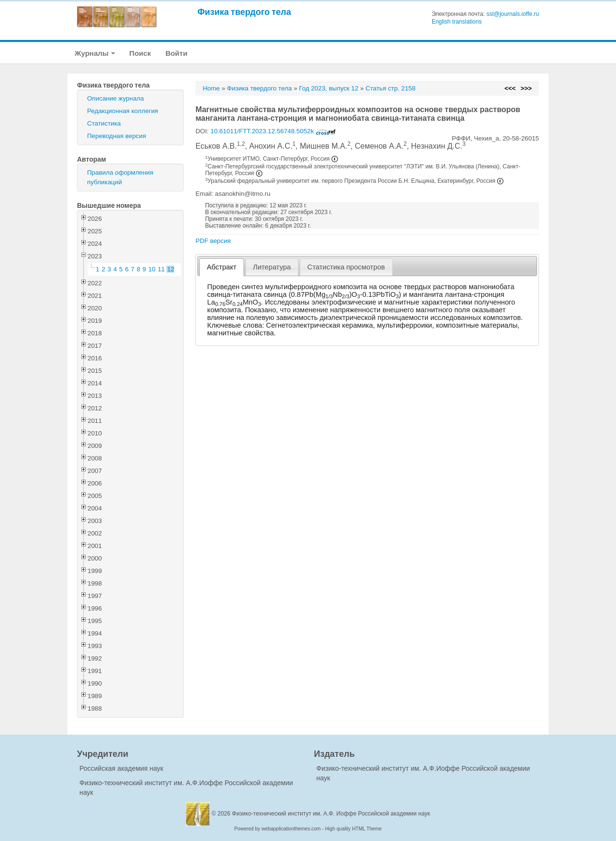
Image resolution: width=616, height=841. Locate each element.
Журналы (95, 53)
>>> (526, 88)
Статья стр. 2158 (391, 88)
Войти (177, 53)
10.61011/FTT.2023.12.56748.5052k (273, 131)
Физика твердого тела (244, 12)
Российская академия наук (121, 768)
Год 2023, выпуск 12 (328, 88)
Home (211, 88)
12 (171, 269)
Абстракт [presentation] (222, 267)
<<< (510, 88)
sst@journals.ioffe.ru (513, 14)
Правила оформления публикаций (120, 177)
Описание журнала (115, 98)
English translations (457, 22)
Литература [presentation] (272, 267)
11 (161, 269)
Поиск (140, 53)
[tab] (222, 267)
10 (152, 269)
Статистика (104, 123)
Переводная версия (116, 136)
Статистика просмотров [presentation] (346, 267)
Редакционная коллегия (123, 111)
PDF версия (213, 241)
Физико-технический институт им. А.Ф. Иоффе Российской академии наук (331, 814)
